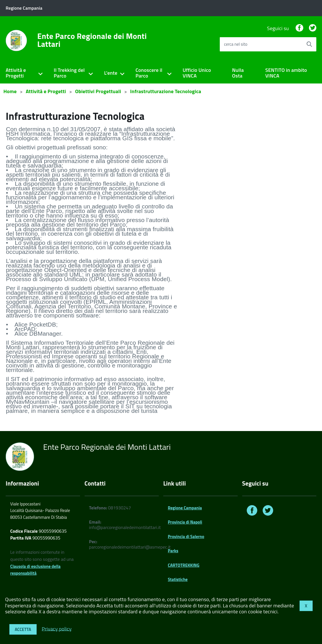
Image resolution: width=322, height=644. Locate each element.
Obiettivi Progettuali (98, 91)
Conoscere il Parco (149, 73)
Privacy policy (57, 629)
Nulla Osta (238, 73)
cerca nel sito (236, 44)
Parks (173, 551)
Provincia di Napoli (185, 522)
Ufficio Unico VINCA (197, 73)
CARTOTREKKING (184, 565)
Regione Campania (185, 508)
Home (10, 91)
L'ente (111, 73)
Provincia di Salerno (186, 537)
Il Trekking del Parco (69, 73)
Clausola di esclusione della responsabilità (35, 570)
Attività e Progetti (16, 73)
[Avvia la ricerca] (309, 44)
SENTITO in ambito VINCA (286, 73)
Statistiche (178, 579)
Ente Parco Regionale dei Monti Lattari (92, 40)
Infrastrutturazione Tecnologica (166, 91)
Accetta (23, 629)
